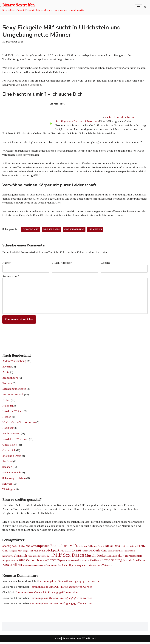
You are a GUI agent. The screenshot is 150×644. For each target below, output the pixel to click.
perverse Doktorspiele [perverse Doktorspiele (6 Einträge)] (69, 562)
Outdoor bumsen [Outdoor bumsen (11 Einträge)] (36, 562)
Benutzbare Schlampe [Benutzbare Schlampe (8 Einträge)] (87, 548)
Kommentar (11, 277)
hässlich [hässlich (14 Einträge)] (21, 558)
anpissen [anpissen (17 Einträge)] (43, 548)
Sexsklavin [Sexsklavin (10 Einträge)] (139, 562)
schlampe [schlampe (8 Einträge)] (97, 562)
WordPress (89, 641)
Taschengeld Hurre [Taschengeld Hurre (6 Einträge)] (94, 567)
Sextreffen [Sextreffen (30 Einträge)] (12, 567)
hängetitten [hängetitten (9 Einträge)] (9, 558)
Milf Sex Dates (52, 230)
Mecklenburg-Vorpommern (19, 424)
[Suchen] (145, 7)
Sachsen (7, 469)
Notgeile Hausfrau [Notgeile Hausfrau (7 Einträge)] (10, 562)
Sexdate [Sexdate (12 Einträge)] (127, 562)
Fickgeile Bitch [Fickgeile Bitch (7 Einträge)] (15, 553)
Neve (58, 641)
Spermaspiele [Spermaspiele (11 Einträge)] (77, 567)
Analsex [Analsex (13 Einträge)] (31, 548)
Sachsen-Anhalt (12, 474)
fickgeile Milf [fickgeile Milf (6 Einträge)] (28, 553)
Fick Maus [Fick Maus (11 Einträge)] (40, 553)
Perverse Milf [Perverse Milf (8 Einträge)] (85, 562)
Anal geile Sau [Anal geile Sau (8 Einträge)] (18, 548)
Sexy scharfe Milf (74, 230)
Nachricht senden (122, 118)
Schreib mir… (80, 110)
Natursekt (8, 429)
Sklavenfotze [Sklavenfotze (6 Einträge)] (28, 567)
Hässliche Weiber (13, 412)
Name (7, 263)
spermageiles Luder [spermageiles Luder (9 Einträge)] (58, 567)
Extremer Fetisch (13, 396)
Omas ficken (10, 446)
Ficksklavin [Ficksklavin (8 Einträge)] (87, 553)
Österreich (9, 452)
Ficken (6, 401)
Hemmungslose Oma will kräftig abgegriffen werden (70, 583)
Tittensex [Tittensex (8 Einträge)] (107, 567)
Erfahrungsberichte (14, 390)
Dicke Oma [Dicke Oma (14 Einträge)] (112, 548)
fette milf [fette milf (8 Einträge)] (134, 548)
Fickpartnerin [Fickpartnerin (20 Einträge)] (57, 552)
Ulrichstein (96, 230)
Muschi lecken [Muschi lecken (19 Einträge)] (96, 558)
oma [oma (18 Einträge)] (22, 562)
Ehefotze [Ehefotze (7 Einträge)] (125, 548)
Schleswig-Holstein (14, 480)
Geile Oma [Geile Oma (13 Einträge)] (100, 552)
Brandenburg (10, 379)
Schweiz (7, 485)
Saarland (8, 463)
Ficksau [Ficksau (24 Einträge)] (75, 552)
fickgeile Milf (31, 230)
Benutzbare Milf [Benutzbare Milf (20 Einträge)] (63, 548)
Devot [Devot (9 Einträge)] (101, 548)
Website (106, 263)
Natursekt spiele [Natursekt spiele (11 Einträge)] (132, 558)
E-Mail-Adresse (62, 263)
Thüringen (9, 491)
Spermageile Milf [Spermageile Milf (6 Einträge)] (40, 567)
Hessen (7, 418)
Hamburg (8, 407)
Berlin (6, 373)
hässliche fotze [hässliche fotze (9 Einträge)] (36, 558)
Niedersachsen (11, 435)
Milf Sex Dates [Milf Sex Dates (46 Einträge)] (69, 557)
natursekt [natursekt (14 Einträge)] (115, 558)
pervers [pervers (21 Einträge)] (54, 562)
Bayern (7, 368)
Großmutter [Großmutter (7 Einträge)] (113, 553)
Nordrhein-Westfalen (15, 441)
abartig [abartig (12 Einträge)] (7, 548)
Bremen (7, 384)
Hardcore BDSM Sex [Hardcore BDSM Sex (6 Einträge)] (127, 553)
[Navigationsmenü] (138, 7)
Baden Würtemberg (14, 362)
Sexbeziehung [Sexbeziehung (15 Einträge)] (112, 562)
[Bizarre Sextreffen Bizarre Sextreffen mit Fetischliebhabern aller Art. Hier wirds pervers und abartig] (43, 7)
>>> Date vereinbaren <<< (84, 121)
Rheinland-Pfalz (12, 457)
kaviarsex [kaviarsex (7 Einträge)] (49, 558)
